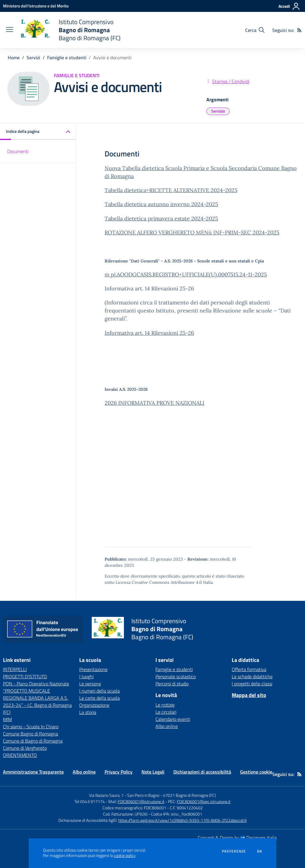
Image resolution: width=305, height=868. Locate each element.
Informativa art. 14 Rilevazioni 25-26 (149, 333)
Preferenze (234, 851)
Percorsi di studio (172, 684)
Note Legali (153, 772)
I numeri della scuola (99, 691)
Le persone (90, 684)
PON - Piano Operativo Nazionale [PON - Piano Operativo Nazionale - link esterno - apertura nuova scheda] (36, 684)
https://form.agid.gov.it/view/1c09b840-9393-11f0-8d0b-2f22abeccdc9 (182, 820)
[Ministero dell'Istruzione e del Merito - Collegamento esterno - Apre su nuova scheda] (36, 6)
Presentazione (93, 669)
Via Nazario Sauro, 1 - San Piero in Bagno (124, 795)
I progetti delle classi (252, 684)
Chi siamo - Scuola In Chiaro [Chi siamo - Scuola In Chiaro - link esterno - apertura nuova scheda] (31, 727)
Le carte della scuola (99, 698)
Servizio (218, 111)
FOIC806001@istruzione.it (141, 801)
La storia (88, 712)
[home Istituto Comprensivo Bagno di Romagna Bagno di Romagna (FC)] (70, 30)
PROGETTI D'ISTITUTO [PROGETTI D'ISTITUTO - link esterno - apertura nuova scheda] (25, 676)
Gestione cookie (256, 772)
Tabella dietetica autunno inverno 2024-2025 (161, 204)
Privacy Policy (119, 772)
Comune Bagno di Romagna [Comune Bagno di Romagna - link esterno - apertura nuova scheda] (31, 734)
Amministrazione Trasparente (33, 772)
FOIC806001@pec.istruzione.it (204, 801)
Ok (260, 851)
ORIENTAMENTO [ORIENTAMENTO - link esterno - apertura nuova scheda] (20, 755)
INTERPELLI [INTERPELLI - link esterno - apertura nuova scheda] (15, 669)
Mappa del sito (249, 695)
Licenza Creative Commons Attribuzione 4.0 (159, 582)
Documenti (18, 151)
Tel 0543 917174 (90, 801)
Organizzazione (94, 705)
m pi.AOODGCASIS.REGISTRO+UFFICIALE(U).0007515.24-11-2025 (186, 274)
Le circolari (166, 712)
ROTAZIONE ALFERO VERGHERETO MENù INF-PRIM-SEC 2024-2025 (192, 232)
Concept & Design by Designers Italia (237, 838)
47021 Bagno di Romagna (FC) (189, 795)
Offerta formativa (249, 669)
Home (14, 57)
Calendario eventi (173, 719)
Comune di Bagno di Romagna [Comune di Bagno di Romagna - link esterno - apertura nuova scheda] (33, 741)
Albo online (167, 726)
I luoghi (86, 676)
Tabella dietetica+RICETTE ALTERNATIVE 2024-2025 (171, 190)
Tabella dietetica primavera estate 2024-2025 (161, 218)
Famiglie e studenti (67, 57)
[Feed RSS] (299, 30)
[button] (38, 132)
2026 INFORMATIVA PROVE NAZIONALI (154, 403)
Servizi (33, 57)
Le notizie (165, 705)
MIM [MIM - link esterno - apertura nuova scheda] (7, 719)
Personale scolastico (176, 676)
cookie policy (125, 855)
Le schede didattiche (252, 676)
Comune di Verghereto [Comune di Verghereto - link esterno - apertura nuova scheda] (25, 748)
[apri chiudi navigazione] (10, 30)
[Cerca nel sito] (255, 30)
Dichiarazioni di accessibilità (202, 772)
